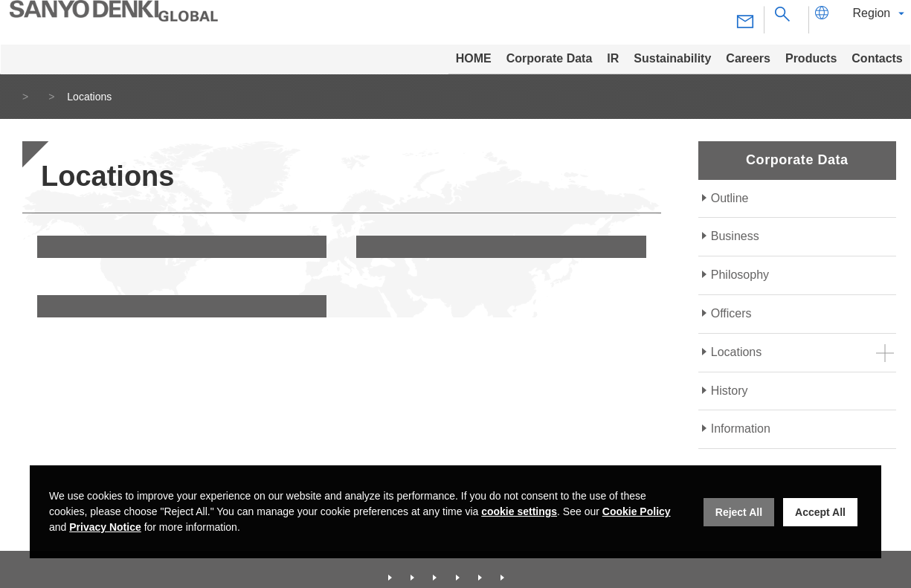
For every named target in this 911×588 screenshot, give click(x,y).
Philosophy (740, 275)
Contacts (618, 567)
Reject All (739, 512)
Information (741, 429)
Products (554, 567)
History (730, 391)
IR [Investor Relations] (364, 567)
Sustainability (422, 567)
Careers (493, 567)
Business (735, 236)
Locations (737, 352)
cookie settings (519, 511)
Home (29, 97)
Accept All (820, 512)
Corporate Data (104, 97)
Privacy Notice (105, 527)
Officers (731, 313)
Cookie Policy (637, 511)
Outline (730, 198)
